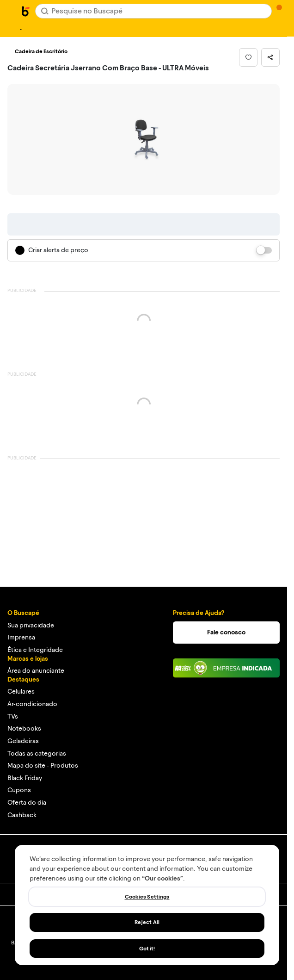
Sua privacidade (31, 625)
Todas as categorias (37, 754)
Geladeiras (23, 741)
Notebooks (24, 729)
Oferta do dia (27, 803)
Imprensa (21, 637)
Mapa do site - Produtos (43, 766)
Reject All (147, 922)
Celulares (21, 692)
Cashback (22, 815)
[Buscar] (45, 11)
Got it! (147, 949)
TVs (13, 716)
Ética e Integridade (35, 650)
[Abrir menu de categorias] (12, 10)
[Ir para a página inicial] (26, 11)
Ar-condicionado (32, 704)
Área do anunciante (36, 671)
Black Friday (25, 778)
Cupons (19, 790)
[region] (147, 905)
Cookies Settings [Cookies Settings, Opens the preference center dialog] (147, 897)
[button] (248, 57)
